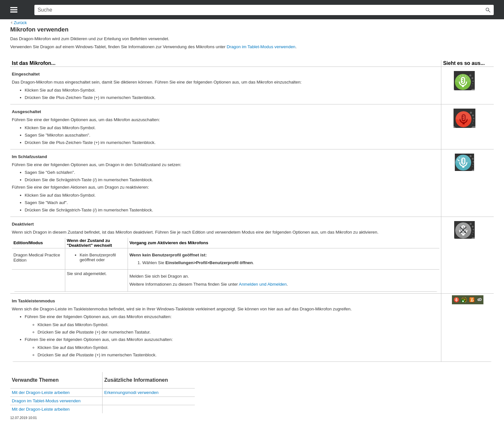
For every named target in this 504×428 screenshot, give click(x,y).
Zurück (19, 23)
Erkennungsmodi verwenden (131, 392)
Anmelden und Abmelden (263, 284)
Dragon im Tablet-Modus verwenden (261, 47)
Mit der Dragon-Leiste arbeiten (41, 392)
